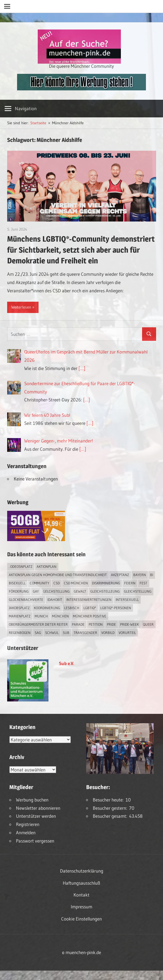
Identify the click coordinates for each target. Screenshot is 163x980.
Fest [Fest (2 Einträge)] (143, 583)
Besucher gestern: (111, 808)
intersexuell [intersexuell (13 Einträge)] (127, 600)
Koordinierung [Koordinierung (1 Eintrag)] (47, 608)
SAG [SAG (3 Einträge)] (38, 633)
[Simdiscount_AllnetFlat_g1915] (36, 539)
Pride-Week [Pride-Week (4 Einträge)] (129, 624)
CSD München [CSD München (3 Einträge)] (76, 583)
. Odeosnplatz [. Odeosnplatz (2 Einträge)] (21, 566)
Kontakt (81, 895)
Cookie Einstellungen (81, 919)
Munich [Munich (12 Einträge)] (41, 616)
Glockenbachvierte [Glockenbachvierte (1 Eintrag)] (26, 600)
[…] (82, 368)
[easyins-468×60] (81, 89)
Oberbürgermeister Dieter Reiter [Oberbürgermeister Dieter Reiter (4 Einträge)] (38, 624)
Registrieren (28, 824)
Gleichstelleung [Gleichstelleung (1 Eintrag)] (105, 591)
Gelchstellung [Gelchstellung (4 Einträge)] (56, 591)
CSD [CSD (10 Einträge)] (57, 583)
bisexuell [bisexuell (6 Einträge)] (17, 583)
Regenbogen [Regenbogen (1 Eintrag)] (20, 633)
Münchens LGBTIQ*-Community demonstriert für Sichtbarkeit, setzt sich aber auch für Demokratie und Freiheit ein (81, 250)
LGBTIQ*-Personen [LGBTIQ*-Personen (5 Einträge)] (116, 608)
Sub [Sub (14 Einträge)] (66, 633)
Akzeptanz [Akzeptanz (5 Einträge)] (120, 575)
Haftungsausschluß (81, 883)
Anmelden (26, 832)
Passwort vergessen (35, 841)
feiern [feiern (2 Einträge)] (130, 583)
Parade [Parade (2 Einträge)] (78, 624)
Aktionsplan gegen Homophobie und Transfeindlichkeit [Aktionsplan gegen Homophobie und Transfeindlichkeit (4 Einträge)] (58, 575)
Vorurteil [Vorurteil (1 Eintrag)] (127, 633)
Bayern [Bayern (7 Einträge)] (140, 575)
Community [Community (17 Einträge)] (40, 583)
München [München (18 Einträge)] (60, 616)
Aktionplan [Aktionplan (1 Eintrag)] (47, 566)
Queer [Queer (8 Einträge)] (148, 624)
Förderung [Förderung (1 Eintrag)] (19, 591)
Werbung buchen (32, 800)
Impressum (81, 907)
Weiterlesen (21, 307)
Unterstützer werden (36, 816)
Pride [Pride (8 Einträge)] (111, 624)
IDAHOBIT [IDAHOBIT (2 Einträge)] (55, 600)
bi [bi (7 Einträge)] (152, 575)
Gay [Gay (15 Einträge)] (36, 591)
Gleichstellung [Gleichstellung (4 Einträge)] (138, 591)
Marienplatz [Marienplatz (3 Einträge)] (20, 616)
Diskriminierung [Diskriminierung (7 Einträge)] (106, 583)
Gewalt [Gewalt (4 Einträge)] (80, 591)
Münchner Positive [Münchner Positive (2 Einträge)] (90, 616)
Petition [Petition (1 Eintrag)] (96, 624)
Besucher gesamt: (111, 816)
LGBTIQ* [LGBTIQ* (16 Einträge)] (90, 608)
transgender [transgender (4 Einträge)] (85, 633)
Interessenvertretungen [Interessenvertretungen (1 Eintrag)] (89, 600)
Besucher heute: (109, 800)
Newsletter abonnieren (38, 808)
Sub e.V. (66, 663)
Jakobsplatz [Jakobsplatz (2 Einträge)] (19, 608)
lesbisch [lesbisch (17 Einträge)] (72, 608)
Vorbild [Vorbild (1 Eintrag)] (108, 633)
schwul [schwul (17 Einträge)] (52, 633)
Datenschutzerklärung (82, 871)
